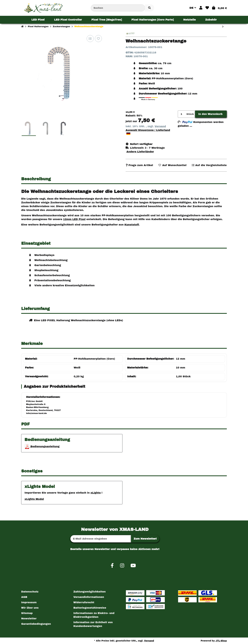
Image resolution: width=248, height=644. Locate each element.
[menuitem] (38, 20)
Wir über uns (30, 608)
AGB (24, 597)
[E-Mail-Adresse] (101, 539)
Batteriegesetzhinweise (90, 608)
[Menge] (182, 114)
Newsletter (29, 618)
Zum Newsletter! (145, 539)
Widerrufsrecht (84, 602)
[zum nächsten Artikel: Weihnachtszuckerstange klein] (223, 27)
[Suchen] (118, 8)
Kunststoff (132, 225)
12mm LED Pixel (74, 219)
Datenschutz (30, 592)
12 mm (181, 359)
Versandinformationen (89, 597)
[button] (201, 8)
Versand (160, 126)
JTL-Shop (221, 641)
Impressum (29, 602)
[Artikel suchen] (149, 8)
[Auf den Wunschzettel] (98, 39)
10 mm (181, 368)
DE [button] (193, 8)
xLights (96, 493)
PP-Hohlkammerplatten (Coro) (94, 359)
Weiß (77, 368)
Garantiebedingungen (36, 624)
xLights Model (34, 499)
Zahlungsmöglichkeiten (90, 592)
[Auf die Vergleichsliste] (90, 39)
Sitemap (27, 613)
